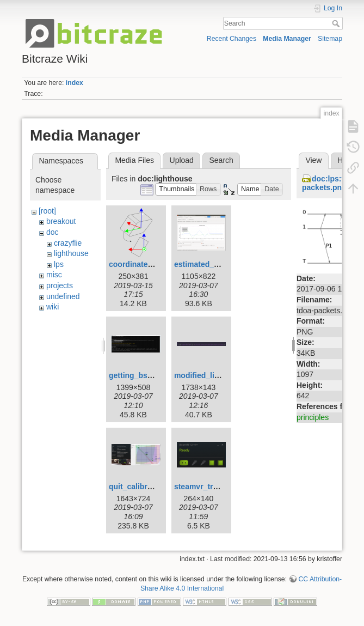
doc (53, 232)
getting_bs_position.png (153, 375)
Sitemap (330, 39)
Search (337, 23)
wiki (53, 307)
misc (54, 275)
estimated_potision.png (217, 264)
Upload (182, 160)
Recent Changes (232, 39)
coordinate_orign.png (148, 264)
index (75, 83)
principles (313, 417)
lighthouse (71, 253)
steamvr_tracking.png (214, 487)
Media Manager (287, 39)
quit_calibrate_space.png (155, 487)
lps (59, 264)
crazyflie (68, 243)
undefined (63, 296)
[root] (47, 211)
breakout (61, 221)
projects (60, 285)
